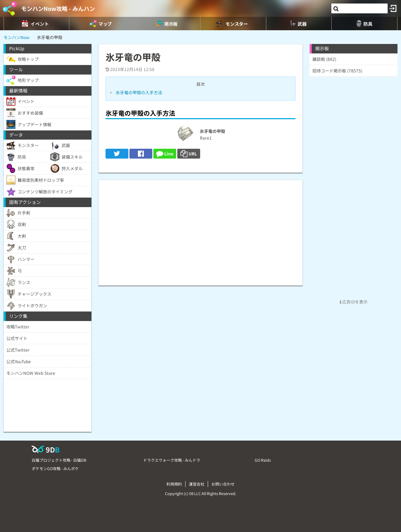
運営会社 (197, 484)
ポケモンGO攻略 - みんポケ (55, 468)
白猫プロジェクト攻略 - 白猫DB (59, 460)
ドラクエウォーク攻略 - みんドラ (172, 460)
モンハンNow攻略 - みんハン (58, 8)
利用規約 (174, 484)
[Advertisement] (200, 229)
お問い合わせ (223, 484)
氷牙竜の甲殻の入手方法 (139, 92)
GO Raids (263, 460)
